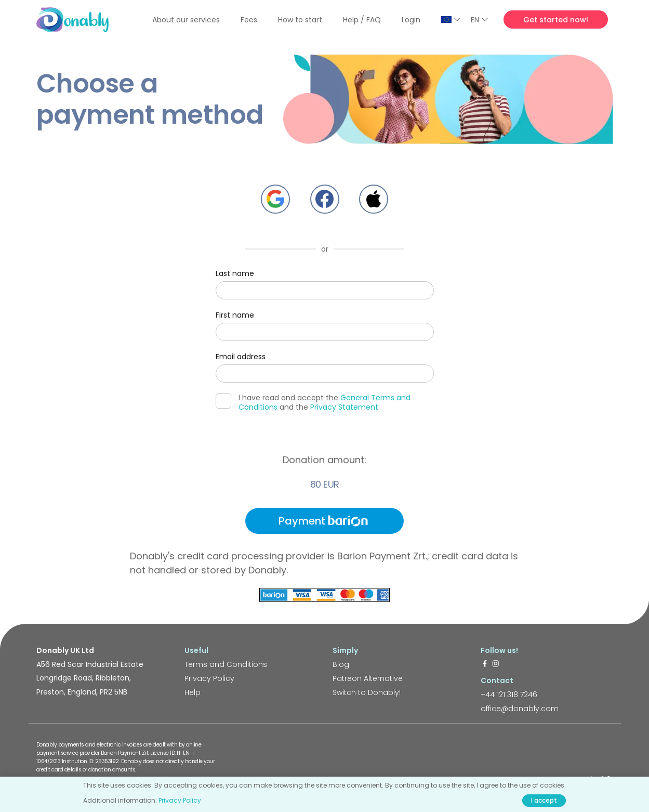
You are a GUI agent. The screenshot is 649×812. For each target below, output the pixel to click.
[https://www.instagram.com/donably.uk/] (496, 664)
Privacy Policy (209, 678)
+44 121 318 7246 (509, 695)
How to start (300, 20)
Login (411, 20)
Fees (249, 20)
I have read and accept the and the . (313, 402)
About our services (186, 20)
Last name (235, 273)
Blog (341, 664)
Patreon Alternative (368, 678)
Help (193, 692)
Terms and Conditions (226, 664)
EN (479, 20)
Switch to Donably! (367, 692)
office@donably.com (520, 709)
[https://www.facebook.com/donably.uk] (485, 664)
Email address (241, 357)
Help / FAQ (362, 20)
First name (235, 315)
